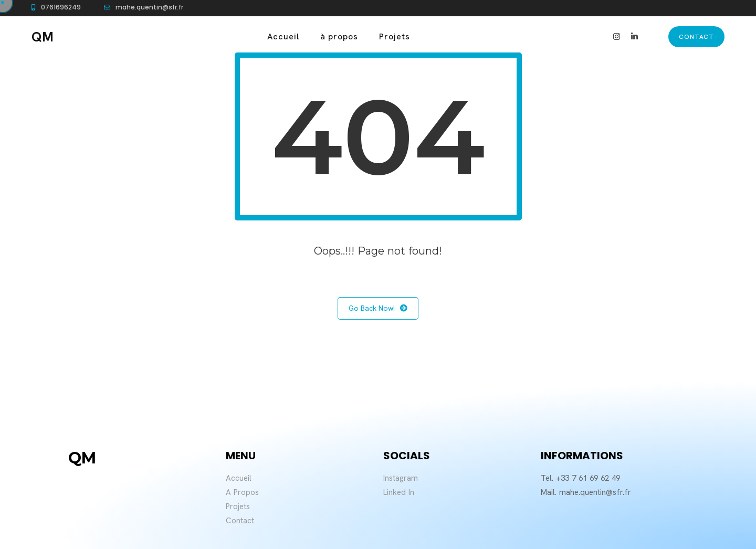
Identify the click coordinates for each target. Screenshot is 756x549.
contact (696, 37)
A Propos (242, 492)
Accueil (283, 36)
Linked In (399, 492)
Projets (395, 36)
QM (43, 37)
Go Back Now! (378, 308)
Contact (240, 521)
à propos (339, 36)
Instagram (401, 478)
